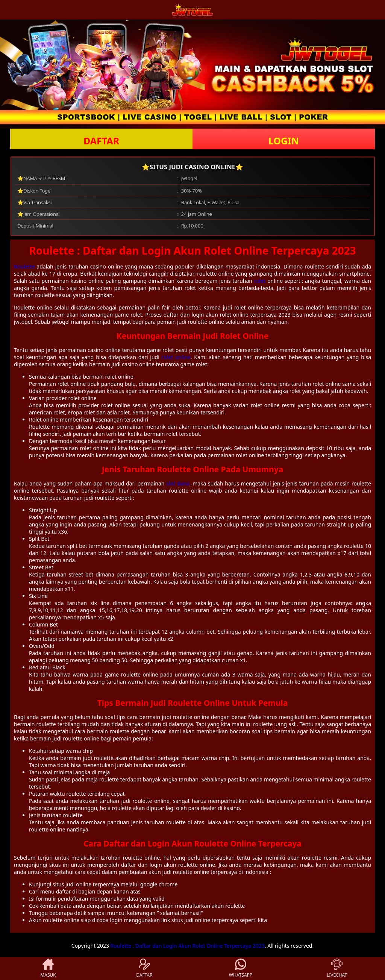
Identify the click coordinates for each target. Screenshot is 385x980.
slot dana (178, 483)
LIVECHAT (337, 968)
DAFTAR (101, 141)
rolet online (176, 357)
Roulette (24, 266)
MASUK (48, 968)
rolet (260, 281)
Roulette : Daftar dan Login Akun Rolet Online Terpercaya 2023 (188, 946)
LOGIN (284, 141)
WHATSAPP (241, 968)
